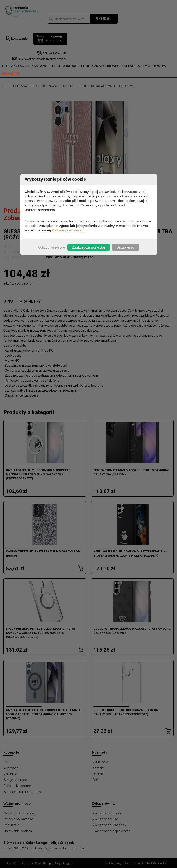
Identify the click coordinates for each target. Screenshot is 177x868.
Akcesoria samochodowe (145, 66)
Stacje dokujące (64, 66)
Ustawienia (125, 247)
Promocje (11, 73)
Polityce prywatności (68, 230)
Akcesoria (20, 66)
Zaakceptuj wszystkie (89, 247)
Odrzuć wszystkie (52, 247)
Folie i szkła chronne (100, 66)
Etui (6, 66)
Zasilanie (40, 66)
